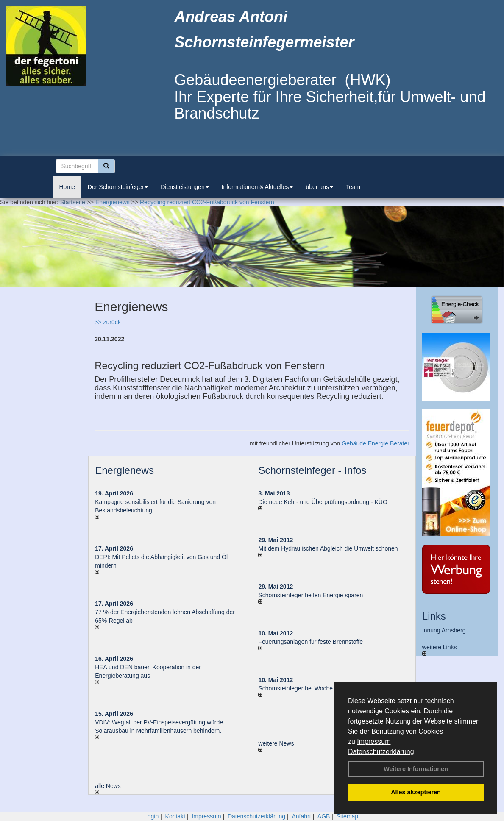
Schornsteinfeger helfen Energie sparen (310, 595)
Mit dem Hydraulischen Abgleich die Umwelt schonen (328, 548)
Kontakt (175, 816)
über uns (319, 187)
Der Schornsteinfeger (118, 187)
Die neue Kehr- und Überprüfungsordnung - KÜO (323, 502)
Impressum (374, 742)
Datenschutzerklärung (381, 752)
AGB (324, 816)
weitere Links (440, 650)
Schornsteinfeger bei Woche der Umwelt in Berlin (323, 688)
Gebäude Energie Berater (376, 443)
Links (434, 616)
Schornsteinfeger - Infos (312, 470)
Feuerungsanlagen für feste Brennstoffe (310, 642)
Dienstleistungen (185, 187)
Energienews (124, 470)
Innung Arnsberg (444, 630)
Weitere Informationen (416, 769)
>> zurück (107, 322)
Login (151, 816)
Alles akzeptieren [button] (416, 792)
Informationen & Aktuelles (258, 187)
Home (67, 187)
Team (353, 187)
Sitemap (347, 816)
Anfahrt (301, 816)
